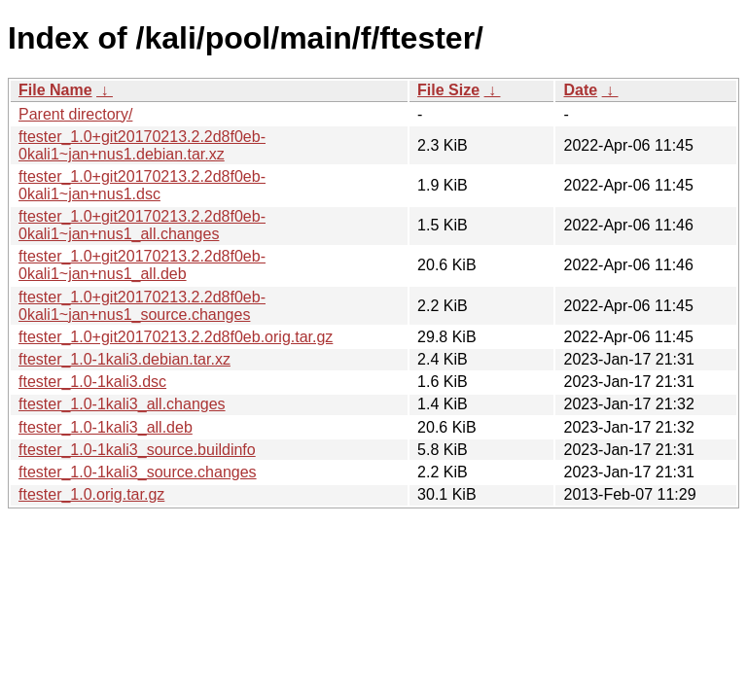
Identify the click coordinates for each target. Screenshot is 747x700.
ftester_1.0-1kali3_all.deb (106, 427)
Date (580, 90)
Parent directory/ (75, 114)
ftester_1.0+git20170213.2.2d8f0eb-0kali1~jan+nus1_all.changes (142, 225)
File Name (55, 90)
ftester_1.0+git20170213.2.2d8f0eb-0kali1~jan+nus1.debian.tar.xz (142, 145)
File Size (448, 90)
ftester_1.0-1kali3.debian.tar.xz (124, 359)
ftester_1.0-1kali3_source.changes (138, 472)
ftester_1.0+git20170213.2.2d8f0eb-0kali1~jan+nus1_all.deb (142, 265)
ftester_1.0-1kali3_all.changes (122, 404)
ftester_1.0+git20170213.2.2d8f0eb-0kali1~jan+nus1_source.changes (142, 306)
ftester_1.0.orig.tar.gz (91, 494)
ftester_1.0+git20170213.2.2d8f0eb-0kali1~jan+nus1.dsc (142, 185)
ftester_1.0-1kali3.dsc (92, 382)
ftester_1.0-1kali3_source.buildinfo (137, 450)
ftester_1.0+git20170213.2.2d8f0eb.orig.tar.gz (176, 337)
